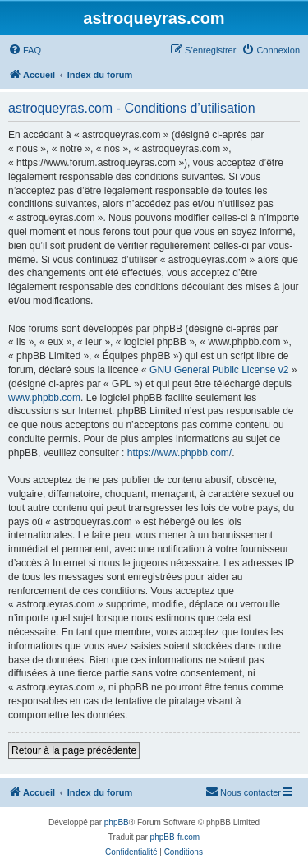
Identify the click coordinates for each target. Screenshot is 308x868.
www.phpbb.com (44, 398)
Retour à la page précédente (74, 750)
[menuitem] (25, 50)
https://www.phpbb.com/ (179, 453)
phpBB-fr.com (175, 837)
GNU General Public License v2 (219, 370)
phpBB (117, 822)
